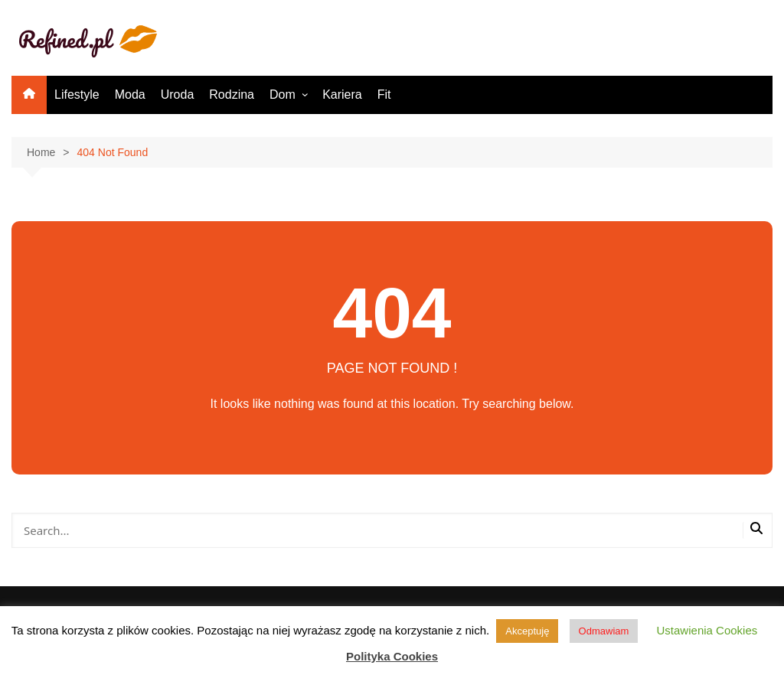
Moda (130, 95)
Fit (384, 95)
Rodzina (232, 95)
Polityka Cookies (392, 656)
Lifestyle (77, 95)
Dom (283, 95)
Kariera (342, 95)
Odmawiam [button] (604, 631)
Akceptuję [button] (527, 631)
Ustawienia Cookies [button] (707, 630)
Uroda (178, 95)
